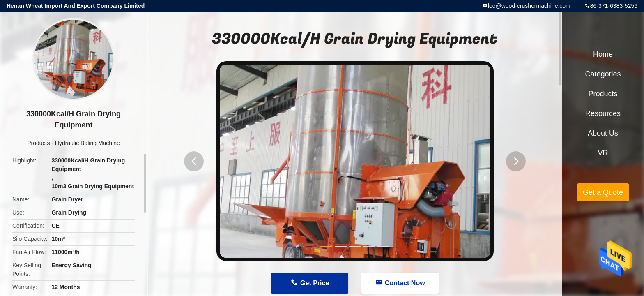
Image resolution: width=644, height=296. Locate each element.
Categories (603, 74)
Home (603, 54)
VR (603, 153)
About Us (603, 133)
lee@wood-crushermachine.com (529, 6)
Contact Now (405, 283)
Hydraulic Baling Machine (87, 143)
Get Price (315, 283)
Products (38, 143)
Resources (603, 113)
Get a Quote (603, 192)
